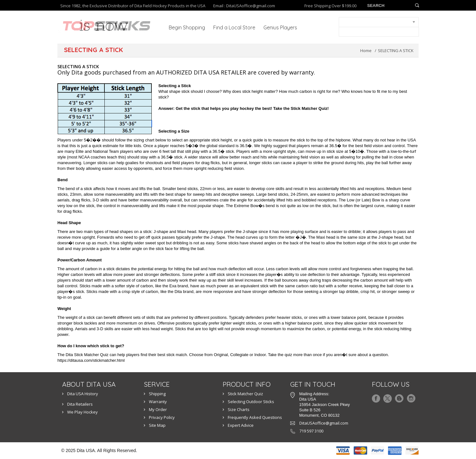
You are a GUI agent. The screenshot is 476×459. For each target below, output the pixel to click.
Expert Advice (241, 425)
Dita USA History (83, 394)
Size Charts (239, 409)
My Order (158, 409)
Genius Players (280, 27)
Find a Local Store (234, 27)
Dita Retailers (80, 404)
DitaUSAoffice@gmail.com (251, 6)
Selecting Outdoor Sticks (251, 402)
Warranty (158, 402)
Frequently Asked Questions (255, 417)
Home (366, 51)
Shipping (157, 394)
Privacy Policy (162, 417)
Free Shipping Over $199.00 (330, 6)
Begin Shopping (187, 27)
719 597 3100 (311, 431)
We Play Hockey (82, 412)
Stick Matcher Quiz (245, 394)
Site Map (157, 425)
